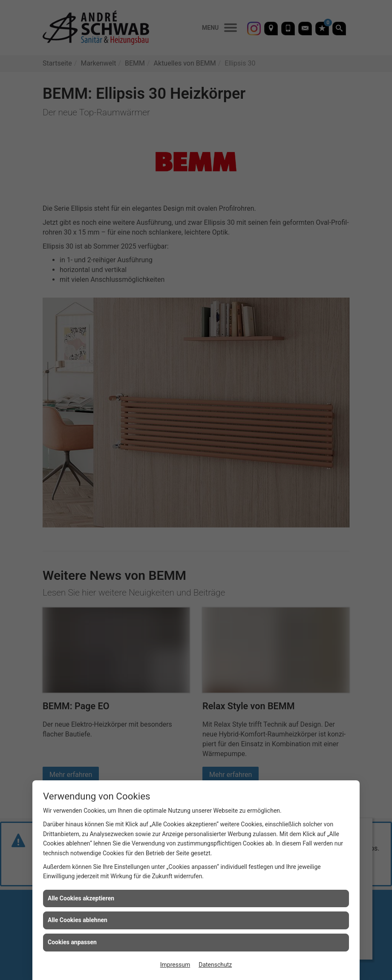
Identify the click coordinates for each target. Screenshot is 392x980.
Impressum (175, 965)
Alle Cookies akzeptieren (81, 898)
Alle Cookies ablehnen (78, 920)
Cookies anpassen (72, 942)
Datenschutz (215, 965)
